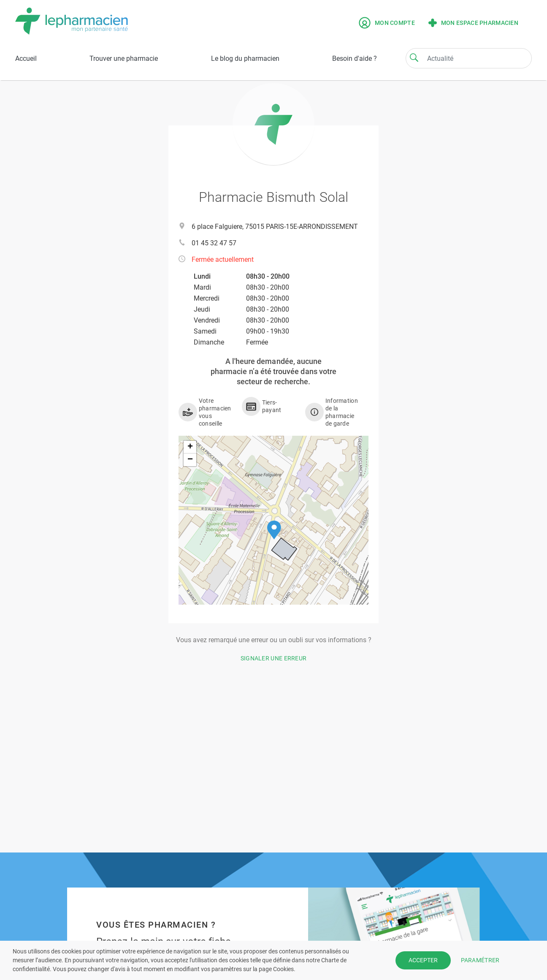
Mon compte (387, 23)
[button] (274, 530)
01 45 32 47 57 (214, 243)
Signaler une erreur (274, 658)
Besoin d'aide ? (355, 58)
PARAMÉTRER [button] (480, 960)
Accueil (26, 58)
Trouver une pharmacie (124, 58)
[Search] (414, 57)
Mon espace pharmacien (473, 23)
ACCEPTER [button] (423, 960)
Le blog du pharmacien (245, 58)
